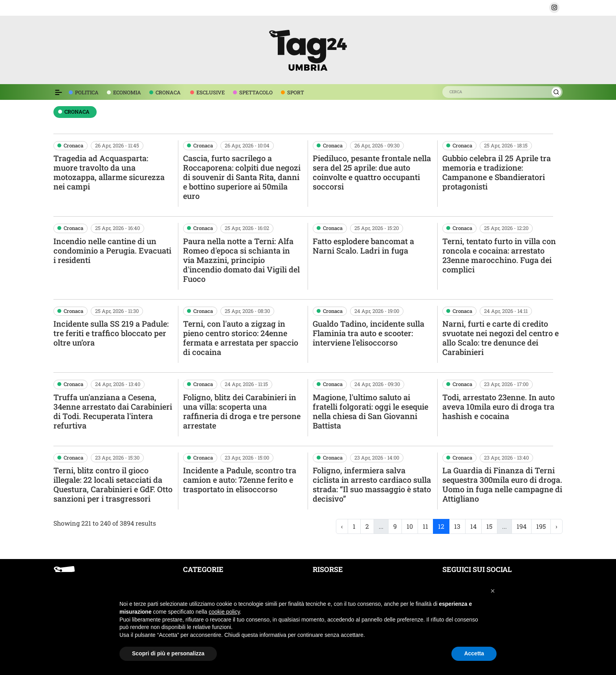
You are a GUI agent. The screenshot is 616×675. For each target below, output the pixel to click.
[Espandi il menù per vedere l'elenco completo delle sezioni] (59, 92)
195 (541, 526)
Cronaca (73, 145)
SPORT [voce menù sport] (296, 92)
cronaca (77, 112)
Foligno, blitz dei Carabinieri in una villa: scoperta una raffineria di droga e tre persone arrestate (242, 411)
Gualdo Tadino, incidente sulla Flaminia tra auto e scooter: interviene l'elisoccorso (368, 333)
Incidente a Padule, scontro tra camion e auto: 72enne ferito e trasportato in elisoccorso (240, 480)
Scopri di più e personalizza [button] (168, 653)
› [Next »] (556, 526)
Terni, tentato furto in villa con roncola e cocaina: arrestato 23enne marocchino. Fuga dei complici (499, 255)
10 (410, 526)
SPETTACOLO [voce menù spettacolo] (256, 92)
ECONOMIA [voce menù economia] (127, 92)
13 (457, 526)
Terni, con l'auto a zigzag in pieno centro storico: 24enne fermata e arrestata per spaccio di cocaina (241, 338)
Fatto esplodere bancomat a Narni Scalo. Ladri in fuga (363, 246)
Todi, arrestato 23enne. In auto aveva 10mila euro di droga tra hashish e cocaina (499, 406)
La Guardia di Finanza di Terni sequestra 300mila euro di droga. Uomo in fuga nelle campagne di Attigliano (502, 484)
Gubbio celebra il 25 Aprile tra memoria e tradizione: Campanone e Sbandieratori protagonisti (497, 172)
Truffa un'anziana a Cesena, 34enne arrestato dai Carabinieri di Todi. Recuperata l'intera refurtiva (113, 411)
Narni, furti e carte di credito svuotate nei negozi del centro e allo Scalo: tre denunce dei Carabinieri (500, 338)
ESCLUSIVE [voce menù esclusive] (211, 92)
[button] (554, 8)
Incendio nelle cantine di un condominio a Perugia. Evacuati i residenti (112, 250)
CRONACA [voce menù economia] (168, 92)
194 (522, 526)
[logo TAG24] (308, 49)
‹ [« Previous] (342, 526)
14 (473, 526)
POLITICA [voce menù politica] (87, 92)
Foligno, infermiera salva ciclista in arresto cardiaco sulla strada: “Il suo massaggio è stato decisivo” (372, 484)
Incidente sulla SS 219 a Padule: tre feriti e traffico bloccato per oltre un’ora (111, 333)
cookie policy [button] (224, 612)
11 (425, 526)
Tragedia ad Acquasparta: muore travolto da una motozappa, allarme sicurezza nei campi (109, 172)
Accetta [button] (474, 653)
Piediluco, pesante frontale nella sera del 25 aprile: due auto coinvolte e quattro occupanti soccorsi (372, 172)
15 (489, 526)
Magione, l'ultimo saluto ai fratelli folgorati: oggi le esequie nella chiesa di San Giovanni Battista (370, 411)
